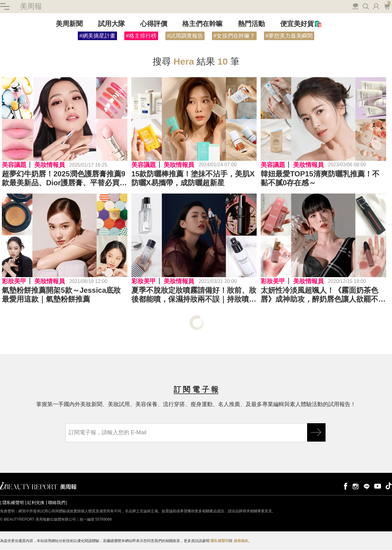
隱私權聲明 (13, 503)
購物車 (387, 6)
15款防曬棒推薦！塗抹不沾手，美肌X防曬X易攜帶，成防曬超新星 (193, 179)
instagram (356, 486)
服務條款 (241, 541)
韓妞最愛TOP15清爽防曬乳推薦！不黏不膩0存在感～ (320, 179)
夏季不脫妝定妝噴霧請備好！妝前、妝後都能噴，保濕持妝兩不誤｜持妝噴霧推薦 (194, 295)
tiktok (389, 486)
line (367, 486)
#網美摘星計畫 (97, 36)
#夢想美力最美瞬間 (289, 36)
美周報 (31, 7)
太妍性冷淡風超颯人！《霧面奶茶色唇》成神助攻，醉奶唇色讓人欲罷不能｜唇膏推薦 (323, 295)
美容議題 (14, 165)
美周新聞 (69, 24)
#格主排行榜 (141, 36)
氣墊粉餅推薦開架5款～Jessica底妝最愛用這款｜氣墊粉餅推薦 (61, 295)
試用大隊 (111, 24)
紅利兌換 (36, 503)
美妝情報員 (50, 165)
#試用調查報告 (185, 36)
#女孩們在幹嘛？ (234, 36)
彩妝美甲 (14, 281)
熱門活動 (251, 24)
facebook (345, 486)
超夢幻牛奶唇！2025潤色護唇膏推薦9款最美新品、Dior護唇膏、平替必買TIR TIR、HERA (64, 179)
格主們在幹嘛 (202, 24)
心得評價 (154, 24)
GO (316, 433)
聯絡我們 (57, 503)
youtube (378, 486)
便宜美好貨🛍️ (301, 24)
